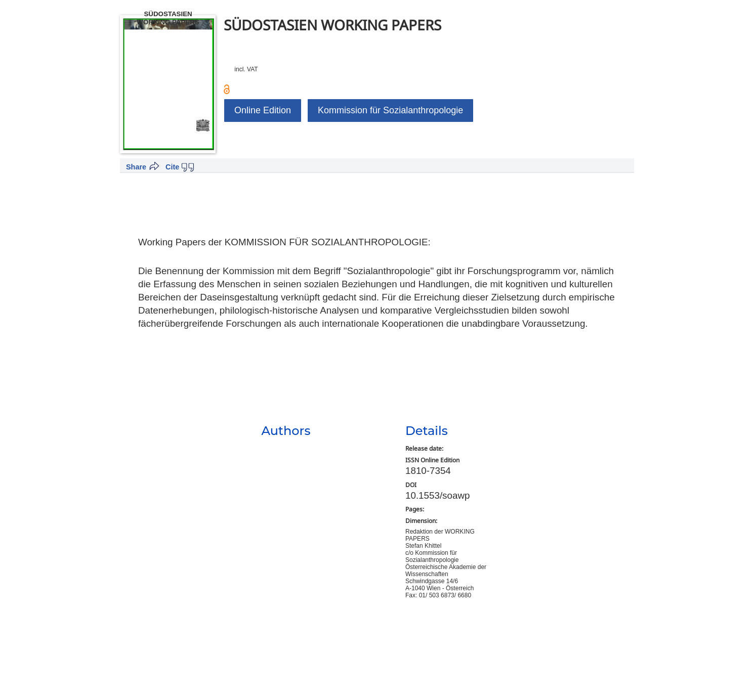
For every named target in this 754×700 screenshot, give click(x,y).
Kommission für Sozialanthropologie (390, 110)
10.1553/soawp (437, 495)
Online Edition (263, 110)
